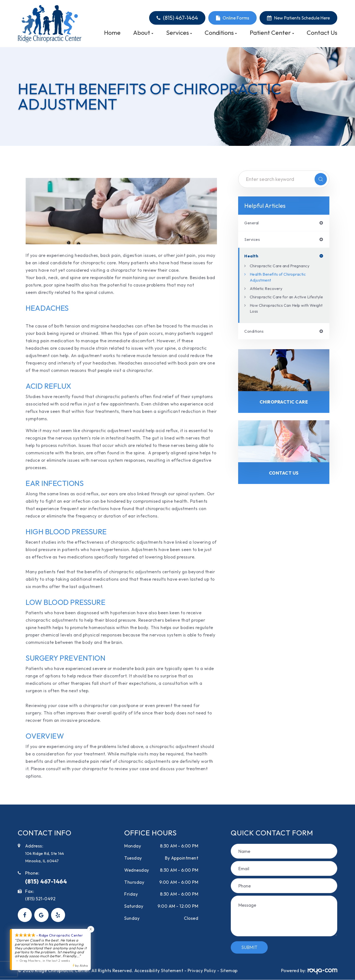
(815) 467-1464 (180, 18)
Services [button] (179, 33)
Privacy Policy (202, 970)
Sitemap (229, 970)
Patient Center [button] (272, 33)
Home (112, 33)
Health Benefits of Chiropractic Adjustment (283, 279)
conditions (256, 339)
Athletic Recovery (268, 290)
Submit (249, 947)
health (252, 257)
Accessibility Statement (159, 970)
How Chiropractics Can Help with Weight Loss (284, 316)
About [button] (143, 33)
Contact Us (322, 33)
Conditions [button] (221, 33)
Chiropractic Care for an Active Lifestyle (283, 301)
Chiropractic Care (284, 410)
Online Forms (236, 18)
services (253, 240)
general (253, 223)
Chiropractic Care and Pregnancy (285, 267)
